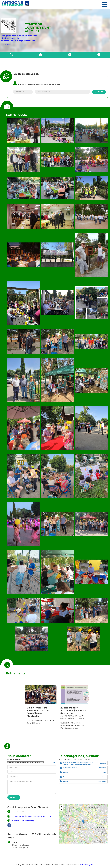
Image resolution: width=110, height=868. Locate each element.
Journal (66, 772)
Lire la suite (6, 44)
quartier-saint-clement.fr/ (23, 821)
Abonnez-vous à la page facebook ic (18, 41)
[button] (23, 131)
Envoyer (14, 797)
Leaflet (95, 843)
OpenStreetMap (100, 843)
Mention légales (87, 865)
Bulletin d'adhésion (70, 768)
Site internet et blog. (11, 38)
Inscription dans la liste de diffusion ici (19, 36)
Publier (99, 92)
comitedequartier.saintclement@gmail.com (31, 816)
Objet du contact (15, 759)
